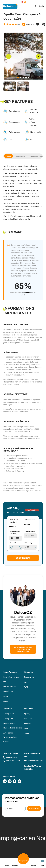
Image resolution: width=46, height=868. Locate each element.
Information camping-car (12, 679)
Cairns (27, 734)
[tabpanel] (23, 56)
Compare (28, 24)
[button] (22, 2)
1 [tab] (18, 78)
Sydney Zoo (8, 719)
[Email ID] (15, 808)
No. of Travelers (16, 543)
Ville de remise (30, 520)
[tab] (10, 86)
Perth (26, 729)
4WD (26, 687)
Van (26, 682)
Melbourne (28, 719)
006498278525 (11, 757)
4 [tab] (26, 78)
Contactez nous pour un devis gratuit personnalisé (23, 649)
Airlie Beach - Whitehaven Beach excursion (11, 737)
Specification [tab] (22, 156)
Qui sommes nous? (11, 686)
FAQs (6, 696)
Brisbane (28, 724)
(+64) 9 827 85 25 (11, 761)
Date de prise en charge (15, 533)
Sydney (27, 714)
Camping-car (29, 677)
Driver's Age (29, 543)
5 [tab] (29, 78)
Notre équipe (8, 691)
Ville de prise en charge (15, 521)
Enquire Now (23, 558)
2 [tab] (21, 78)
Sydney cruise (9, 714)
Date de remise (30, 532)
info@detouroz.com (34, 760)
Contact (7, 701)
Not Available (32, 510)
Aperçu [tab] (10, 156)
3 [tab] (23, 78)
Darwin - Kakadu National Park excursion (13, 726)
